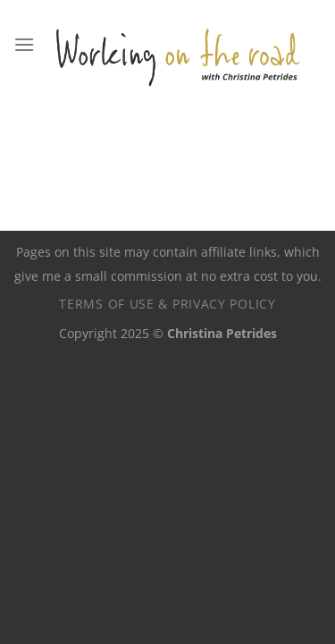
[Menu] (24, 44)
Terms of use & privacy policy (167, 304)
